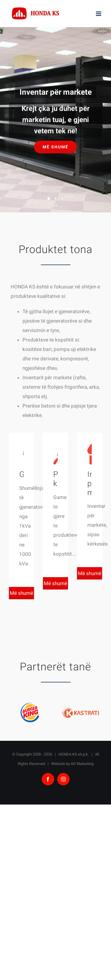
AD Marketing (82, 764)
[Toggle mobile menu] (99, 14)
